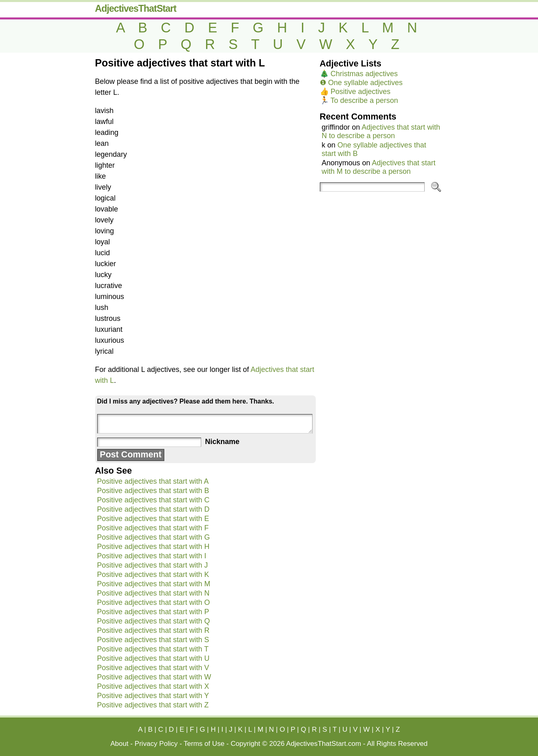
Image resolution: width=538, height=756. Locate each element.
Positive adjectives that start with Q (154, 621)
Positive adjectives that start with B (153, 491)
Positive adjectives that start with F (153, 528)
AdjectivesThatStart (136, 9)
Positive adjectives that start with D (153, 509)
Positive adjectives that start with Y (153, 696)
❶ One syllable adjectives (361, 83)
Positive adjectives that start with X (153, 686)
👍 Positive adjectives (355, 92)
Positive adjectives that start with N (153, 593)
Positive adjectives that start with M (154, 584)
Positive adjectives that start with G (154, 537)
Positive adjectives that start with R (153, 630)
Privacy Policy (156, 744)
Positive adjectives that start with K (153, 574)
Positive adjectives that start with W (154, 677)
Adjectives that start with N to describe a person (381, 131)
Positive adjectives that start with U (153, 658)
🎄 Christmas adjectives (359, 74)
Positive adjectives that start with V (153, 668)
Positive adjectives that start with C (153, 500)
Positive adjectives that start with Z (153, 705)
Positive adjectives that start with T (153, 649)
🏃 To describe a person (359, 100)
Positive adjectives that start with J (153, 565)
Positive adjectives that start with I (152, 556)
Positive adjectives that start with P (153, 612)
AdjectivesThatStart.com (324, 744)
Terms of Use (204, 744)
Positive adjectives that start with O (154, 602)
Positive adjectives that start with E (153, 519)
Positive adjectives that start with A (153, 481)
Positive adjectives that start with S (153, 640)
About (120, 744)
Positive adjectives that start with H (153, 547)
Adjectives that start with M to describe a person (379, 167)
